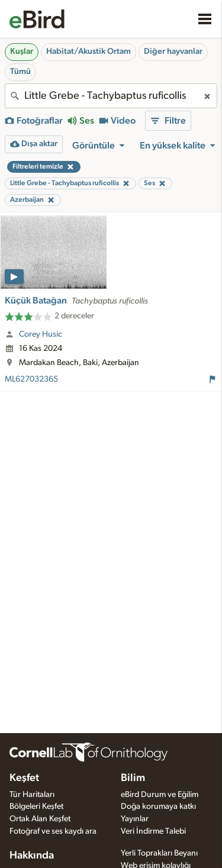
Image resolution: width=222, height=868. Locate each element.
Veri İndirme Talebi (153, 831)
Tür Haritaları (32, 795)
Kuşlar (22, 51)
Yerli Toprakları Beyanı (159, 853)
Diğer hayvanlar (173, 51)
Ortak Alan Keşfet (40, 819)
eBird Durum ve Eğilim (160, 795)
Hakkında (32, 856)
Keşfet (24, 778)
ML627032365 (31, 379)
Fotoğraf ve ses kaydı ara (53, 831)
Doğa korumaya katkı (158, 806)
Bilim (133, 778)
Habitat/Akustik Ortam (89, 51)
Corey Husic (41, 334)
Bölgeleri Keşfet (36, 806)
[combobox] (111, 96)
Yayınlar (135, 819)
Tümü (20, 72)
